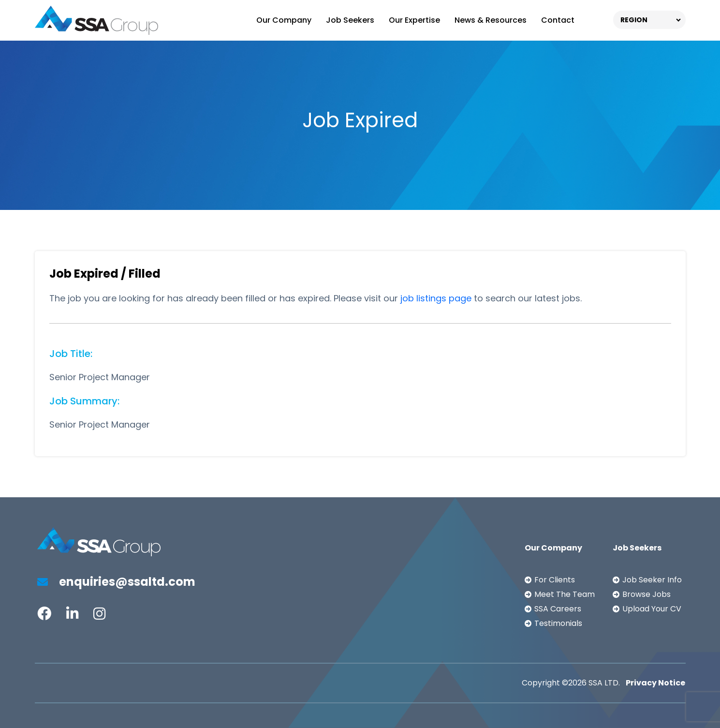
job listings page (436, 298)
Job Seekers (350, 20)
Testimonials (558, 623)
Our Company (284, 20)
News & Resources (491, 20)
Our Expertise (414, 20)
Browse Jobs (647, 594)
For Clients (555, 580)
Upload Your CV (652, 609)
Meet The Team (565, 594)
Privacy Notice (655, 683)
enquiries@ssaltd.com (116, 582)
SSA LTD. (604, 683)
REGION (634, 20)
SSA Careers (558, 609)
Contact (558, 20)
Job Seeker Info (652, 580)
